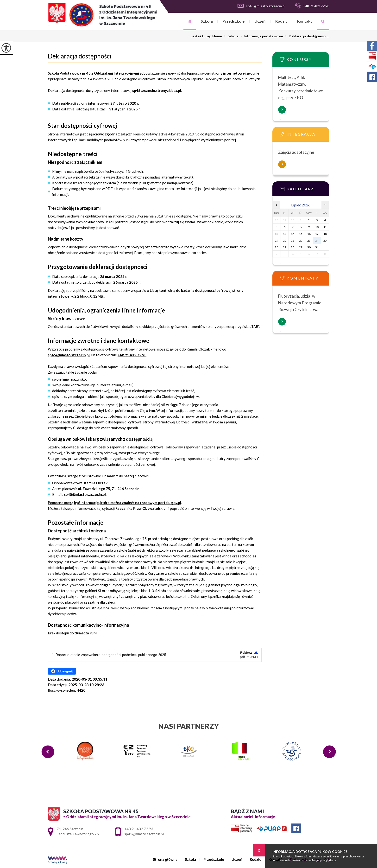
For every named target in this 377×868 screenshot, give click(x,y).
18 (325, 234)
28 (293, 247)
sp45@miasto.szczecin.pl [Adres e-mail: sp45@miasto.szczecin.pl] (144, 834)
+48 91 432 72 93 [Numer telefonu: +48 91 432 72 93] (139, 829)
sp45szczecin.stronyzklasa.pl (157, 90)
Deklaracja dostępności (80, 56)
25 (325, 240)
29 (301, 247)
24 (317, 240)
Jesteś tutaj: (202, 36)
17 (317, 234)
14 (293, 234)
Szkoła (207, 21)
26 (276, 247)
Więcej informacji (282, 110)
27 (285, 247)
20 (285, 240)
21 (293, 240)
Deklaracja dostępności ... (306, 36)
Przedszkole (233, 21)
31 (317, 247)
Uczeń (260, 21)
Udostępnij (62, 671)
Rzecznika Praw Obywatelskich (141, 508)
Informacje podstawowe (261, 36)
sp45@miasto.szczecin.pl (261, 6)
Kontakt (305, 21)
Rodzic (281, 21)
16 (309, 234)
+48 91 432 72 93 (312, 6)
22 (301, 240)
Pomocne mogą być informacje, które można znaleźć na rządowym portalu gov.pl (114, 503)
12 (276, 234)
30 (309, 247)
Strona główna (190, 22)
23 (309, 240)
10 (317, 227)
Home (217, 36)
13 (285, 234)
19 (276, 240)
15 (301, 234)
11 (325, 227)
